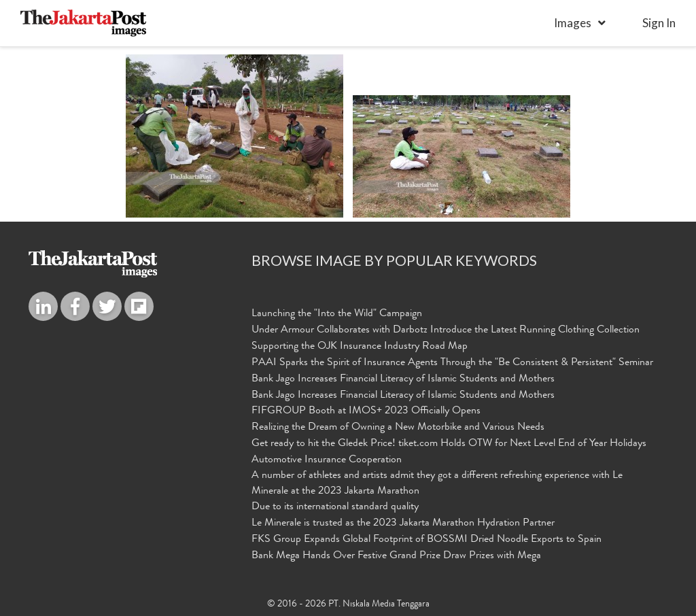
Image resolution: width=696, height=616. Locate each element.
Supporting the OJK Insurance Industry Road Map (360, 347)
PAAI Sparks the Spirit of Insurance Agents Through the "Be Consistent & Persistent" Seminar (452, 363)
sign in (659, 23)
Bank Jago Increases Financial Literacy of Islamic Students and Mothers (403, 379)
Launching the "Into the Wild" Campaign (337, 314)
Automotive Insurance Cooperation (327, 460)
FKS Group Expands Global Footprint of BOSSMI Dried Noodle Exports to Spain (427, 540)
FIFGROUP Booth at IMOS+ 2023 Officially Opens (366, 411)
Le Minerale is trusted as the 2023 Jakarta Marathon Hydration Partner (403, 524)
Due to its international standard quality (335, 507)
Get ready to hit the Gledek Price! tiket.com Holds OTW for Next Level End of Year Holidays (449, 444)
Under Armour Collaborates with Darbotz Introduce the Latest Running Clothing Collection (446, 330)
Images (573, 23)
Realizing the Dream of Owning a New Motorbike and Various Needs (398, 428)
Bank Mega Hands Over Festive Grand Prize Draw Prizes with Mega (396, 556)
